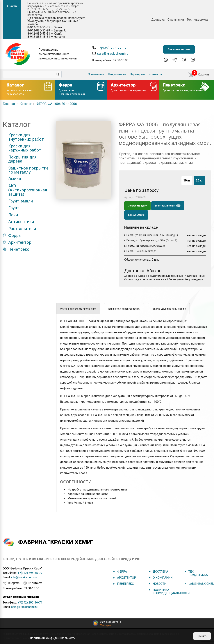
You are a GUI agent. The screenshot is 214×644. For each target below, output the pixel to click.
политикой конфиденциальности (53, 638)
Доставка (158, 20)
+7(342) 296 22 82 (109, 48)
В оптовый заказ (168, 206)
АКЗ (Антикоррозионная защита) (28, 190)
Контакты (155, 74)
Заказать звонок (179, 49)
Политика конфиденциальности (171, 591)
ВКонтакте (33, 583)
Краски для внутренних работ (26, 137)
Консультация (136, 215)
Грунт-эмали (21, 201)
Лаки (13, 215)
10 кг (187, 180)
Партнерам (137, 74)
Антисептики (21, 222)
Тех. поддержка (198, 20)
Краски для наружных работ (25, 148)
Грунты (15, 208)
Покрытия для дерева (22, 159)
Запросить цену (137, 206)
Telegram (11, 583)
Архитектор (20, 242)
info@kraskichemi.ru (24, 577)
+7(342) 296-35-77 (30, 573)
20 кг (199, 180)
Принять (202, 636)
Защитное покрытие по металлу (28, 170)
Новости (160, 584)
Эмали (15, 179)
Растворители (22, 229)
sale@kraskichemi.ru (110, 53)
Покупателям (117, 74)
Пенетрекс (19, 249)
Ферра (15, 235)
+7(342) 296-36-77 (30, 602)
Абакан (12, 6)
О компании (176, 20)
